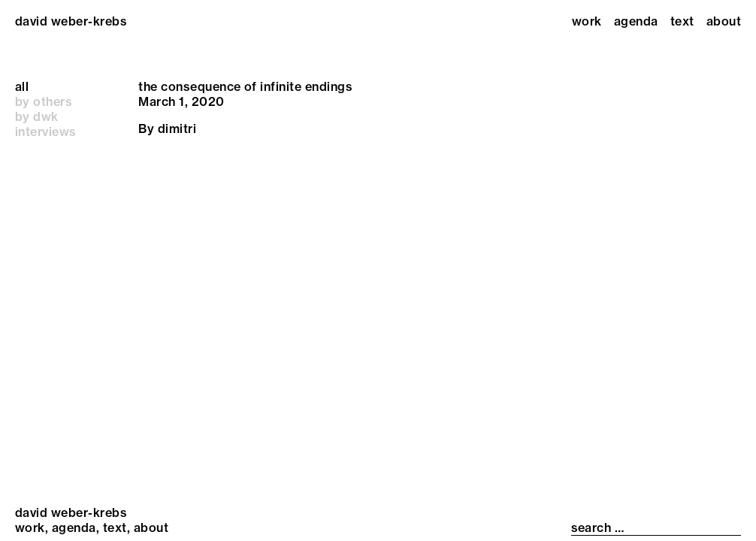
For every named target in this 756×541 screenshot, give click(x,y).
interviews (46, 131)
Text (682, 21)
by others (44, 101)
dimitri (177, 128)
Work (587, 21)
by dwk (37, 116)
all (22, 86)
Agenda (636, 21)
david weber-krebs (71, 21)
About (724, 21)
